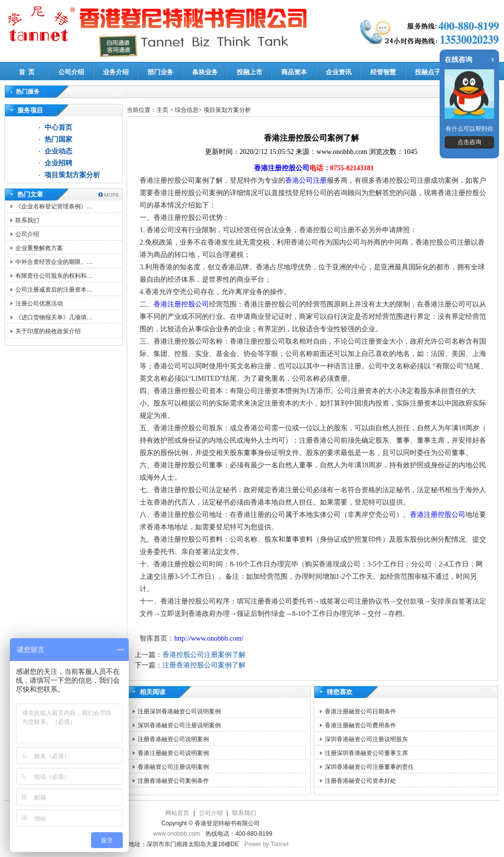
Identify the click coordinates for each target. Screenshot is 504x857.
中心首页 (58, 127)
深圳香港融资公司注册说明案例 (179, 725)
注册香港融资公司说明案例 (173, 739)
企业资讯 (339, 72)
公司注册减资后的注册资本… (54, 290)
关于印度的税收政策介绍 (48, 331)
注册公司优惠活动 (39, 303)
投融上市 (250, 72)
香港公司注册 (306, 180)
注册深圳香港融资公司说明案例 (179, 711)
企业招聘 (58, 163)
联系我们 (27, 220)
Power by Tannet (267, 844)
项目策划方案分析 (72, 175)
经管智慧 (383, 72)
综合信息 (187, 110)
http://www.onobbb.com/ (209, 638)
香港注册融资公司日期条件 (360, 711)
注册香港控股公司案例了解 (204, 665)
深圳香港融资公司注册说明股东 (366, 739)
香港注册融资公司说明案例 (173, 753)
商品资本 (294, 72)
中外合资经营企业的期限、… (54, 262)
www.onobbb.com (176, 834)
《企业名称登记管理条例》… (54, 206)
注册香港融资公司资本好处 (360, 781)
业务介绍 (116, 72)
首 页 (27, 72)
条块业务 (205, 72)
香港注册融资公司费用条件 (360, 725)
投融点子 (428, 72)
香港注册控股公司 (282, 168)
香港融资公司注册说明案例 (173, 767)
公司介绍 (71, 72)
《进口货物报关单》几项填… (54, 317)
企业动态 (58, 151)
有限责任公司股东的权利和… (54, 276)
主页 (162, 110)
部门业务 (160, 72)
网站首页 (177, 813)
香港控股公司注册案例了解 (204, 655)
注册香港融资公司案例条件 (173, 781)
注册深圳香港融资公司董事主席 (366, 753)
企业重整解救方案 (39, 248)
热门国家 (58, 139)
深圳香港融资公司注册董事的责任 (369, 767)
